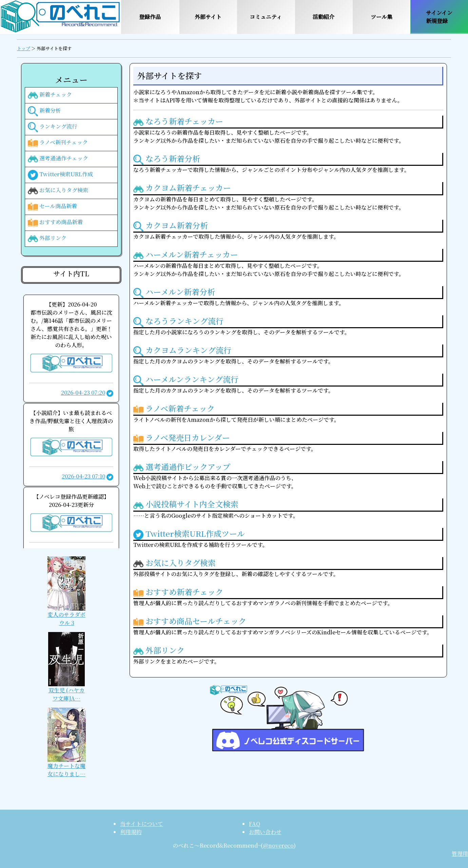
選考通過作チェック (58, 159)
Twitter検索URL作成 (60, 175)
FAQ (255, 824)
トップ (24, 48)
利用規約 (131, 832)
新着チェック (50, 95)
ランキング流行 (53, 127)
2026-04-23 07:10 (83, 476)
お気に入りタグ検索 (58, 191)
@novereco (278, 845)
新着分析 (44, 111)
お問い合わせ (265, 832)
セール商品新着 (52, 207)
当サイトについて (142, 824)
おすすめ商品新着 (55, 223)
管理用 (460, 854)
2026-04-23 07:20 (83, 392)
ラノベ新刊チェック (58, 143)
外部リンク (47, 239)
